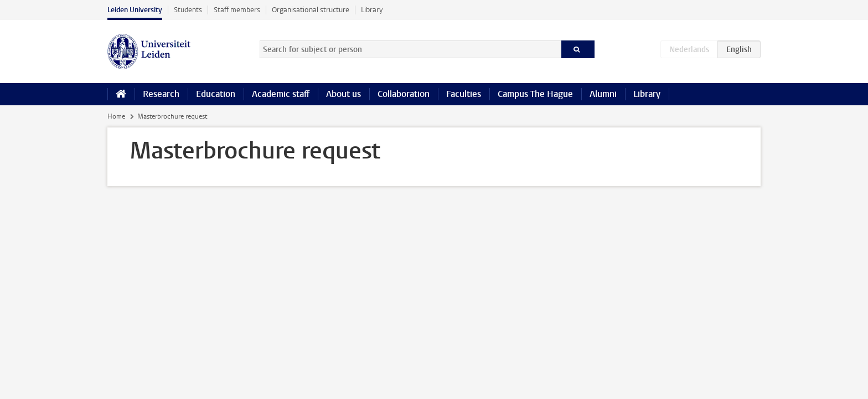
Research (161, 94)
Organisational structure (311, 10)
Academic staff (281, 94)
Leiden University (135, 10)
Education (216, 94)
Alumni (603, 94)
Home (116, 116)
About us (343, 94)
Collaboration (404, 94)
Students (188, 10)
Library (372, 10)
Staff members (237, 10)
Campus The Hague (535, 94)
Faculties (464, 94)
